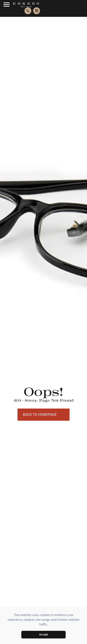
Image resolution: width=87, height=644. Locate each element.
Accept (44, 635)
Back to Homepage (40, 415)
